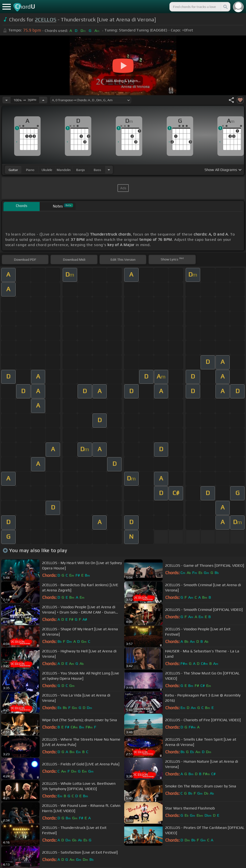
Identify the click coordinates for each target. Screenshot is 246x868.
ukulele (47, 170)
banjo (80, 170)
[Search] (225, 7)
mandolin (64, 170)
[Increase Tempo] (43, 100)
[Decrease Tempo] (6, 100)
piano (30, 170)
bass (97, 170)
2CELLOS (46, 20)
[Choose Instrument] (109, 170)
